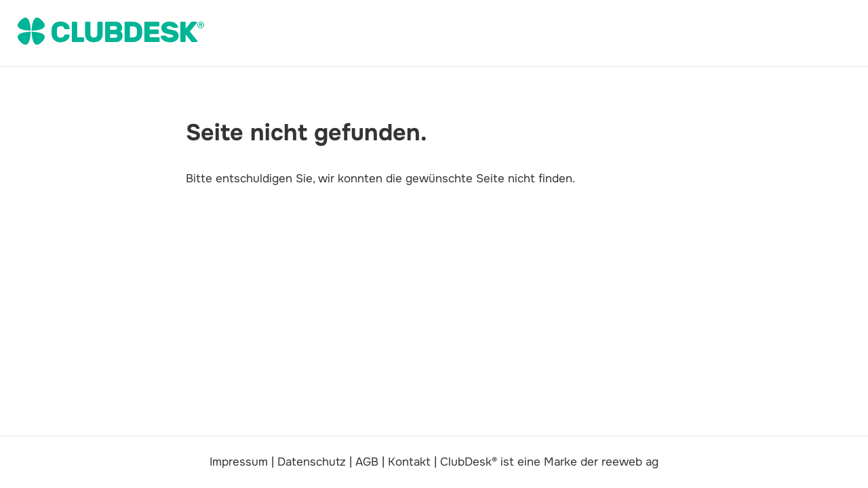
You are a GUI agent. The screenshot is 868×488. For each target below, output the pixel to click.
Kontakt (409, 462)
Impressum (239, 462)
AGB (367, 462)
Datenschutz (312, 462)
